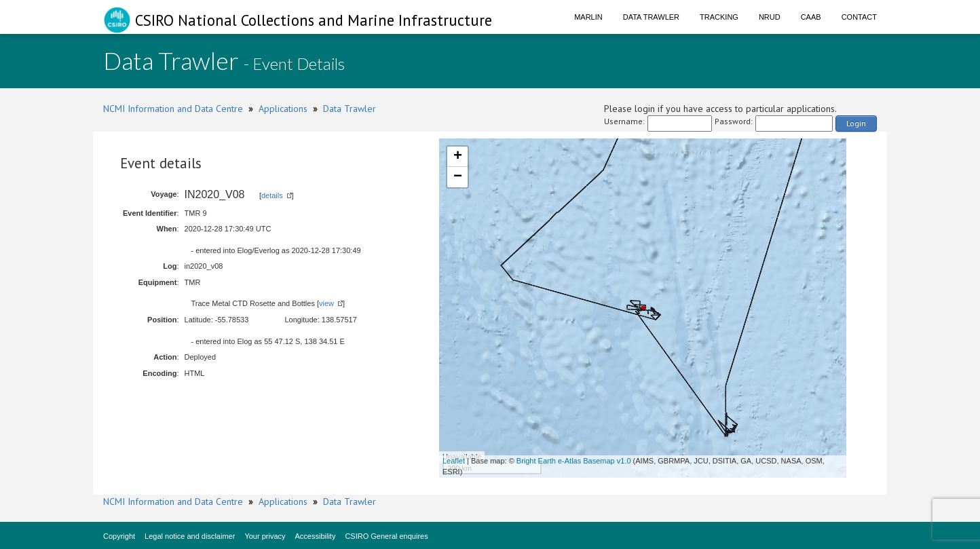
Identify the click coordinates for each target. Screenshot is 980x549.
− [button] (458, 177)
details (272, 195)
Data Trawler (651, 17)
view (326, 303)
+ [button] (458, 157)
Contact (859, 17)
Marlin (588, 17)
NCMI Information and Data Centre (173, 109)
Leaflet (454, 461)
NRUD (770, 17)
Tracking (719, 17)
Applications (283, 109)
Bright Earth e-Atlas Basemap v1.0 (574, 461)
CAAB (811, 17)
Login (856, 123)
